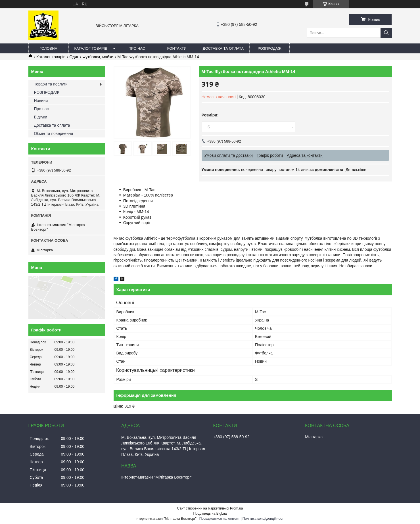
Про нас (137, 48)
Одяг (74, 57)
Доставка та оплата (223, 48)
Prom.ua (236, 508)
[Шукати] (386, 33)
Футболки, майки (98, 57)
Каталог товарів (91, 48)
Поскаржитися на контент (220, 519)
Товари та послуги (51, 84)
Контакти (177, 48)
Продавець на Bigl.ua (210, 513)
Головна (49, 48)
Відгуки (41, 117)
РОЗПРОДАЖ (269, 48)
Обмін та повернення (54, 133)
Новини (41, 101)
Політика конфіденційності (264, 519)
